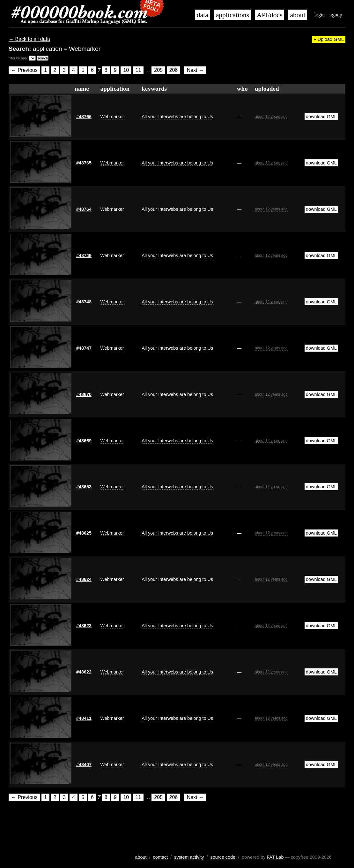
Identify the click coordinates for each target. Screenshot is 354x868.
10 (126, 70)
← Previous (24, 70)
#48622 (84, 672)
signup (335, 15)
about (298, 15)
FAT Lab (275, 857)
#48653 (84, 487)
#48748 (84, 302)
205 (158, 70)
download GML (321, 117)
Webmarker (112, 117)
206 (174, 70)
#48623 (84, 626)
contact (160, 857)
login (319, 15)
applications (232, 15)
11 (138, 70)
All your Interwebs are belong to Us (177, 117)
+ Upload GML (329, 39)
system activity (189, 857)
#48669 (84, 441)
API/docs (269, 15)
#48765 (84, 163)
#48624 (84, 579)
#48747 (84, 348)
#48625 (84, 533)
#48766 (84, 117)
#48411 (84, 718)
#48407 (84, 765)
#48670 (84, 394)
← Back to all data (29, 39)
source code (223, 857)
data (203, 15)
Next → (195, 70)
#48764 (84, 209)
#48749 (84, 255)
